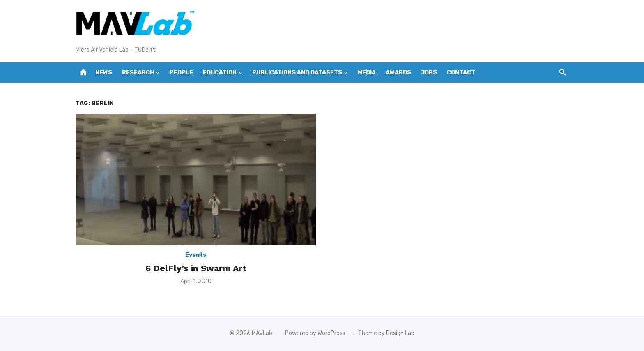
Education (220, 73)
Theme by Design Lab (386, 333)
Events (196, 255)
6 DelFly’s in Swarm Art (196, 268)
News (104, 73)
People (181, 73)
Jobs (429, 73)
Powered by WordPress (315, 333)
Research (138, 73)
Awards (398, 73)
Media (367, 73)
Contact (461, 73)
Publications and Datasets (297, 73)
